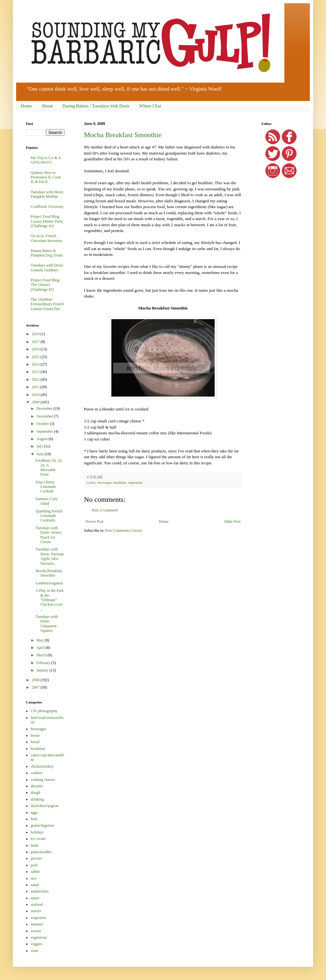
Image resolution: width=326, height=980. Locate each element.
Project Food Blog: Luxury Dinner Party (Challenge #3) (47, 221)
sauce (35, 898)
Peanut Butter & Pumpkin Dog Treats (47, 253)
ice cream (38, 839)
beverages (104, 482)
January (43, 670)
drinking (37, 799)
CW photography (44, 711)
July (40, 446)
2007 (36, 687)
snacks (36, 911)
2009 (36, 402)
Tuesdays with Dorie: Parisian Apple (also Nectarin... (50, 556)
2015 (36, 357)
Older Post (232, 521)
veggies (37, 944)
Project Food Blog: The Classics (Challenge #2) (45, 285)
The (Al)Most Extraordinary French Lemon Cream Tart (47, 304)
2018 (36, 334)
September (45, 431)
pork (34, 865)
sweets (36, 931)
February (44, 663)
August (43, 439)
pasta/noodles (41, 852)
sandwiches (40, 891)
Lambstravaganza (49, 583)
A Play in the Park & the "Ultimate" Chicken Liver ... (50, 600)
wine (34, 951)
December (45, 409)
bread (35, 742)
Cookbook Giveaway (47, 207)
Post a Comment (105, 510)
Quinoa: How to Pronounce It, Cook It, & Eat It (46, 177)
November (45, 416)
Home (26, 106)
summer (37, 924)
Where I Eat (150, 106)
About (47, 106)
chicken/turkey (42, 766)
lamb (35, 845)
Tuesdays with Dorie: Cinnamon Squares (47, 624)
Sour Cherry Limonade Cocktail (46, 487)
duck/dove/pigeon (45, 806)
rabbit (35, 872)
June (41, 454)
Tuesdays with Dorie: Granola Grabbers (47, 268)
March (42, 655)
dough (36, 793)
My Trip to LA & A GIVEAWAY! (46, 160)
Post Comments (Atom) (124, 530)
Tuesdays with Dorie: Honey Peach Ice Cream (49, 535)
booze (35, 735)
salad (35, 885)
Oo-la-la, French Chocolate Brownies (46, 238)
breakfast (120, 482)
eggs (34, 813)
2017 (36, 342)
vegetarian (135, 482)
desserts (37, 786)
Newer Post (95, 521)
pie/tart (36, 858)
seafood (37, 904)
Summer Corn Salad (46, 501)
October (43, 424)
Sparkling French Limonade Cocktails (49, 516)
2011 (36, 387)
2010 (36, 395)
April (41, 648)
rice (34, 878)
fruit (34, 819)
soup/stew (38, 918)
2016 (36, 349)
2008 (36, 680)
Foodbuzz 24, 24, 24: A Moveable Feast (49, 467)
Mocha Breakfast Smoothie (123, 135)
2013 (36, 372)
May (41, 640)
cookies (37, 773)
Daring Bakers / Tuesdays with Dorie (96, 106)
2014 (36, 364)
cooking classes (43, 780)
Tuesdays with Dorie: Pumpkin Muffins (47, 194)
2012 (36, 379)
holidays (37, 832)
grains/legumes (42, 825)
